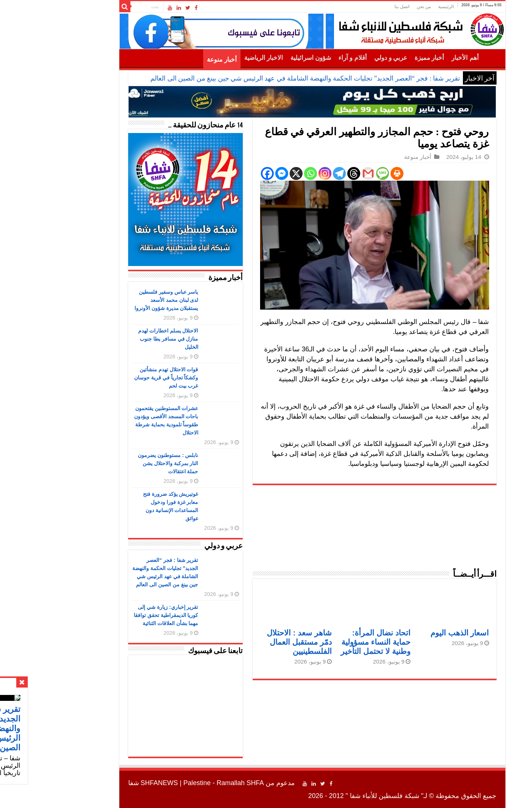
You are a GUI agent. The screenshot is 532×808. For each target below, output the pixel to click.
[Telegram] (293, 173)
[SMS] (336, 173)
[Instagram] (279, 173)
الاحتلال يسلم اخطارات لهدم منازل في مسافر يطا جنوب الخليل (122, 339)
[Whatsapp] (264, 173)
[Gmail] (322, 173)
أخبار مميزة (383, 58)
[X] (250, 173)
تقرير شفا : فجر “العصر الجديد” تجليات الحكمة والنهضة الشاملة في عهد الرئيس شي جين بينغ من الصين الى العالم (259, 78)
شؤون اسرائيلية (265, 58)
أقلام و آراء (306, 58)
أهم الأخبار (419, 58)
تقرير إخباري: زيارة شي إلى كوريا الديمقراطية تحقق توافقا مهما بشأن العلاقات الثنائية (120, 615)
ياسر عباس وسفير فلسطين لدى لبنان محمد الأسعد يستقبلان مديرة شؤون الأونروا (120, 300)
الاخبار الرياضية (217, 58)
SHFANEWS (113, 783)
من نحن (378, 7)
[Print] (351, 173)
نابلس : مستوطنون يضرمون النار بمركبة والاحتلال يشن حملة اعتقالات (122, 463)
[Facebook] (221, 173)
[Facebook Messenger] (236, 173)
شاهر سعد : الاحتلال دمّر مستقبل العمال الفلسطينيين (253, 642)
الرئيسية (400, 7)
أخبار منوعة (175, 60)
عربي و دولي (345, 58)
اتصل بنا (356, 7)
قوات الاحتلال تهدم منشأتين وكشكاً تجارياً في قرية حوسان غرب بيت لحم (120, 378)
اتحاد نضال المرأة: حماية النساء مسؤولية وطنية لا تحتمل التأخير (329, 642)
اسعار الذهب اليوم (414, 633)
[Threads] (308, 173)
